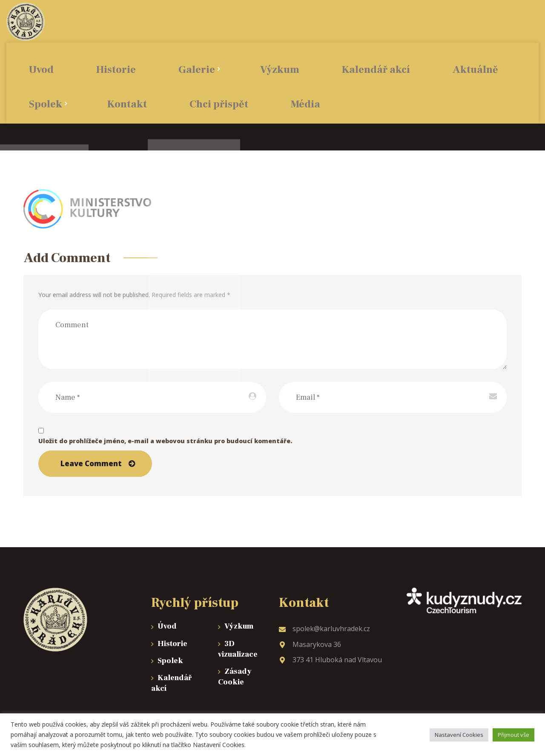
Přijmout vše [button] (513, 735)
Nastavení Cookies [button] (459, 735)
